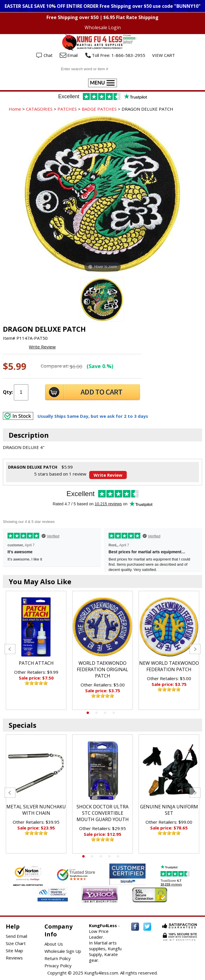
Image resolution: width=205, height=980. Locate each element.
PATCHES (67, 109)
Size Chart (16, 943)
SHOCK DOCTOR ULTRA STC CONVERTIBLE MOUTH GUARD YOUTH (103, 813)
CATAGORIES (39, 109)
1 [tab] (88, 713)
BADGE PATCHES (99, 109)
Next (195, 649)
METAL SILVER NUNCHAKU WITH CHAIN (36, 810)
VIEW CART (164, 55)
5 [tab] (118, 856)
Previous (10, 649)
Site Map (14, 951)
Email (72, 55)
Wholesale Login (103, 27)
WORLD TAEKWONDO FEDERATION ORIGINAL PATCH (102, 669)
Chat (48, 55)
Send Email (16, 936)
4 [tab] (114, 713)
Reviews (14, 958)
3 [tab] (105, 713)
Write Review (42, 347)
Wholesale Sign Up (63, 951)
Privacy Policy (58, 966)
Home (15, 109)
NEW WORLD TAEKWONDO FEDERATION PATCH (169, 666)
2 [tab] (96, 713)
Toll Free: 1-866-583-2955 (119, 55)
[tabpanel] (36, 650)
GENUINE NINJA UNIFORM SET (169, 810)
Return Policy (58, 958)
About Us (54, 944)
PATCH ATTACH (36, 663)
